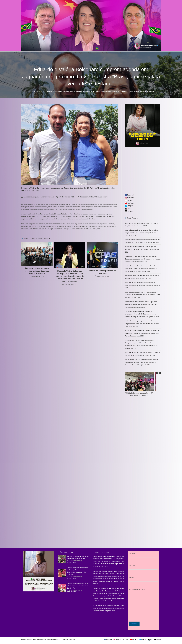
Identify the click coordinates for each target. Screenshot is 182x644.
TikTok (128, 209)
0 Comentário (72, 562)
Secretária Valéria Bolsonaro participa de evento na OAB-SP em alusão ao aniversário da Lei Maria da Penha (142, 333)
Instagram (130, 198)
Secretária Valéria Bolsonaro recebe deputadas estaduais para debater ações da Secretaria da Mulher (141, 304)
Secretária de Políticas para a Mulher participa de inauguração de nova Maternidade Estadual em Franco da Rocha (142, 362)
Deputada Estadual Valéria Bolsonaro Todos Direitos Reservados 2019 (41, 639)
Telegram (129, 206)
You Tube (129, 203)
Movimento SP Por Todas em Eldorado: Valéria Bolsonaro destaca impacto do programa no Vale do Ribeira (142, 259)
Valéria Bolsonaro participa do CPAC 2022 (102, 272)
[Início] (29, 91)
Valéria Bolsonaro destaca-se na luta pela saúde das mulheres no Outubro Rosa (78, 586)
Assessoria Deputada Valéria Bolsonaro (39, 197)
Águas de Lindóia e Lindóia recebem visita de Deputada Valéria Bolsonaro (37, 271)
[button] (160, 373)
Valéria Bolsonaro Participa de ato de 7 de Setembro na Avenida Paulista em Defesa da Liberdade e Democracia (143, 269)
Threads (129, 211)
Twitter (128, 200)
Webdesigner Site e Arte (69, 639)
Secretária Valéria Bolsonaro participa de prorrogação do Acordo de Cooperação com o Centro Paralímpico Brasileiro (140, 314)
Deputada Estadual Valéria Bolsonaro (94, 197)
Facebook (130, 195)
